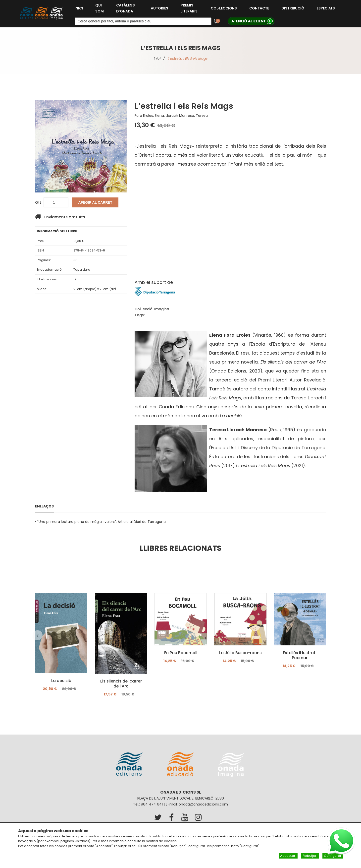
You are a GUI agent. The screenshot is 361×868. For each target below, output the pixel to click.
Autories (159, 8)
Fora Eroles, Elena (149, 116)
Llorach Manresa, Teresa (187, 116)
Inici (79, 8)
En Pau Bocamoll (180, 653)
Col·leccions (224, 8)
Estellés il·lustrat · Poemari (300, 655)
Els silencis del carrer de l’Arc (121, 684)
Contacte (259, 8)
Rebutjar (310, 856)
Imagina (162, 309)
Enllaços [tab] (44, 506)
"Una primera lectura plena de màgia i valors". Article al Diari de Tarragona (102, 522)
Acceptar (288, 856)
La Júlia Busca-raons (240, 653)
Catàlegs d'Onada (126, 8)
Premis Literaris (189, 8)
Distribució (293, 8)
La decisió (61, 681)
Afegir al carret (95, 202)
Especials (326, 8)
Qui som (100, 8)
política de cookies (161, 841)
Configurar (333, 856)
